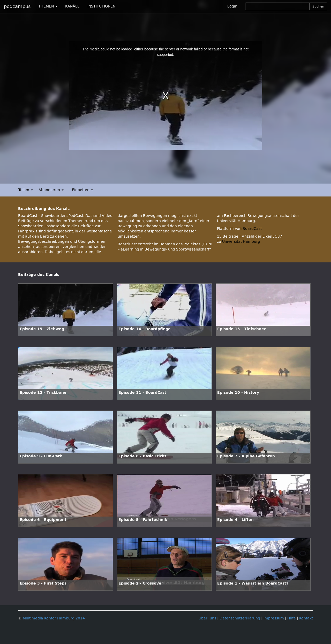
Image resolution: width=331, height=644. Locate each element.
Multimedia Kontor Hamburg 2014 (54, 618)
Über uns (207, 618)
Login (232, 6)
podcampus (17, 6)
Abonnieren (51, 190)
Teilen (26, 190)
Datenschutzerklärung (240, 618)
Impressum (274, 618)
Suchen (318, 6)
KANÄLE (72, 6)
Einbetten (82, 190)
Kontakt (306, 618)
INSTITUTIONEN (101, 6)
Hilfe (292, 618)
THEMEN (48, 6)
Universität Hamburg (241, 242)
